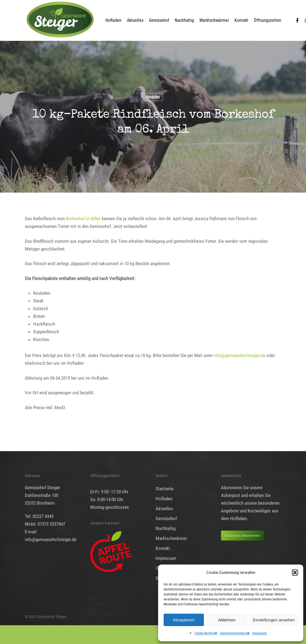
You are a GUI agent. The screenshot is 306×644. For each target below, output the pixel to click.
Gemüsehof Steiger (42, 488)
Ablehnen (227, 620)
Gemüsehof (159, 20)
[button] (295, 573)
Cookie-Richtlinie (206, 633)
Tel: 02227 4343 (39, 516)
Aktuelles (135, 20)
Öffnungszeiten (268, 20)
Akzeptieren (184, 620)
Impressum (260, 633)
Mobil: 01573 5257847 (45, 524)
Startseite (165, 489)
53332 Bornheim (40, 503)
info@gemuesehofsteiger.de (240, 355)
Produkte (153, 97)
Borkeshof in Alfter (83, 219)
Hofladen (113, 20)
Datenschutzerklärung (235, 633)
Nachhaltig (184, 20)
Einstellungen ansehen (274, 620)
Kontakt (241, 20)
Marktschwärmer (214, 20)
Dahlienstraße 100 (42, 495)
